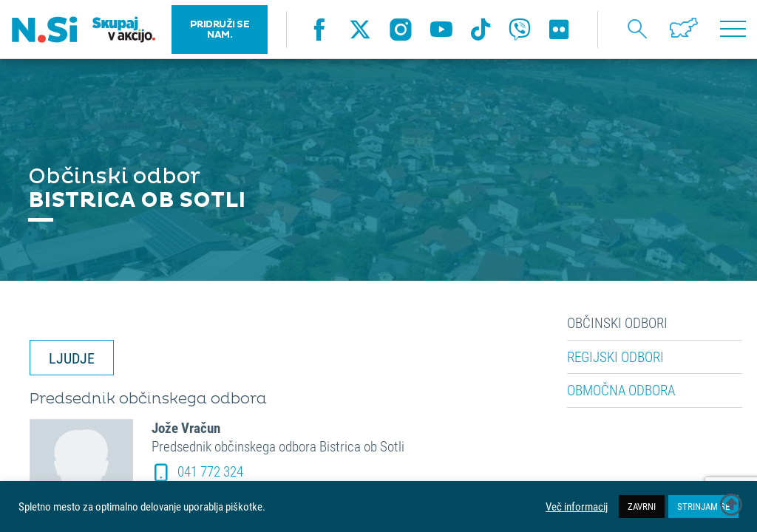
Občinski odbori (617, 323)
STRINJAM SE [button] (703, 506)
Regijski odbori (615, 357)
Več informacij (577, 507)
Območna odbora (621, 390)
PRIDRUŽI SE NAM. (220, 30)
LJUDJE (72, 358)
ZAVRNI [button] (642, 506)
